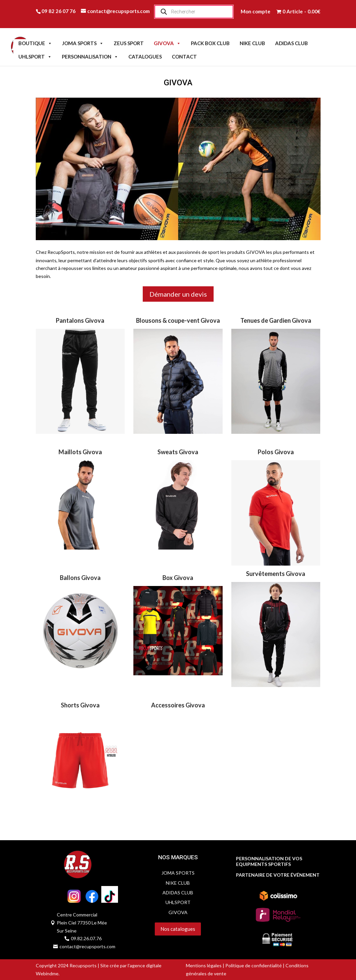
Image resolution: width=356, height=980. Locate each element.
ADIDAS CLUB (291, 43)
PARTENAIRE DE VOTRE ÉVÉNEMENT (278, 875)
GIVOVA (167, 43)
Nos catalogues (178, 929)
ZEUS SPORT (129, 43)
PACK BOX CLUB (210, 43)
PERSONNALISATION (90, 57)
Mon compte (256, 11)
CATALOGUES (145, 57)
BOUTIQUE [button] (35, 43)
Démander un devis (178, 294)
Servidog (145, 940)
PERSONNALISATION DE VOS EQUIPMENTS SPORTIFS (269, 861)
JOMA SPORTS (83, 43)
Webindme (47, 973)
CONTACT (184, 57)
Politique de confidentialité (254, 965)
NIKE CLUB (252, 43)
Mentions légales (204, 965)
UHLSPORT (35, 57)
